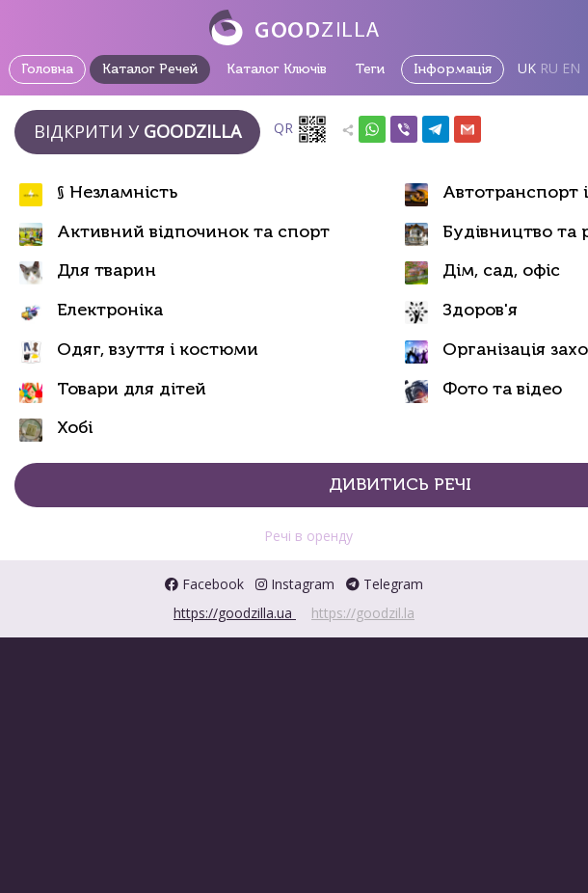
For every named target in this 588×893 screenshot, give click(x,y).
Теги (370, 69)
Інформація (453, 69)
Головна (47, 69)
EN (571, 68)
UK (527, 68)
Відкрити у (137, 131)
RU (549, 68)
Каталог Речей (150, 69)
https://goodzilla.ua (235, 613)
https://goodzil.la (363, 613)
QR (301, 129)
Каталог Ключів (277, 69)
